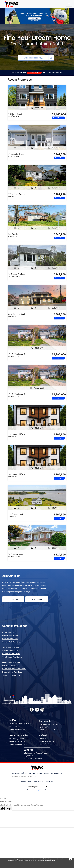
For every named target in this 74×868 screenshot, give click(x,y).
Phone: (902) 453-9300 (18, 729)
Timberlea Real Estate (11, 647)
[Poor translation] (8, 808)
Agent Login (37, 599)
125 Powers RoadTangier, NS (16, 515)
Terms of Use (38, 781)
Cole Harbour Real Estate (12, 657)
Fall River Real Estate (11, 666)
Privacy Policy (52, 860)
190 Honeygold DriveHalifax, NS (17, 435)
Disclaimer (49, 781)
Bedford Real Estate (10, 635)
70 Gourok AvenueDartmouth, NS (16, 555)
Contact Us (13, 599)
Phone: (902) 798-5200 (33, 758)
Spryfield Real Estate (10, 651)
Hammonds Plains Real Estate (14, 669)
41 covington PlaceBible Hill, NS (16, 155)
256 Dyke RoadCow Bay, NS (14, 235)
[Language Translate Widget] (37, 787)
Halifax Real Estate (10, 632)
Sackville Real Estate (10, 639)
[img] (71, 859)
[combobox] (33, 58)
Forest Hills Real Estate (11, 662)
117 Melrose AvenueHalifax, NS (17, 195)
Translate (41, 790)
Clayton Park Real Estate (12, 642)
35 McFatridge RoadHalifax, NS (17, 315)
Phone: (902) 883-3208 (48, 744)
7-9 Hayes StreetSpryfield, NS (15, 115)
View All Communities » (11, 675)
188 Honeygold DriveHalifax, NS (17, 475)
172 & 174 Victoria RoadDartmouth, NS (18, 355)
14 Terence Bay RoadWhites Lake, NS (17, 275)
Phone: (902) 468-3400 (48, 730)
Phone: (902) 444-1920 (18, 744)
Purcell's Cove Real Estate (12, 672)
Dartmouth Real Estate (11, 654)
